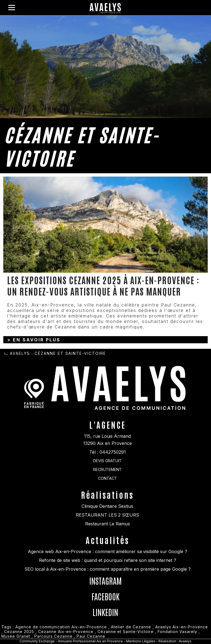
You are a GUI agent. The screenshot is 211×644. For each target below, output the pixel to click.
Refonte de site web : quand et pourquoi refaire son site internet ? (108, 560)
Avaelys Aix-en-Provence (182, 627)
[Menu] (12, 8)
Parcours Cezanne (53, 636)
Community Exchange (37, 641)
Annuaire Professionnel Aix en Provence (90, 641)
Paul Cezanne (91, 636)
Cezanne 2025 (19, 632)
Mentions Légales (141, 641)
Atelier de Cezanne (131, 627)
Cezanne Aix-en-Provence (66, 632)
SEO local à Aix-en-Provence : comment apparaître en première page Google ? (108, 569)
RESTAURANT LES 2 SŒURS (107, 515)
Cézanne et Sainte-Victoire (126, 632)
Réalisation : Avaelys (175, 641)
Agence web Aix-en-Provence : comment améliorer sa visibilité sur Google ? (107, 551)
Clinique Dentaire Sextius (107, 506)
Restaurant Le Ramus (108, 524)
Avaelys (20, 353)
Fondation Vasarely (177, 632)
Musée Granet (16, 636)
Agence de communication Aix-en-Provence (61, 627)
